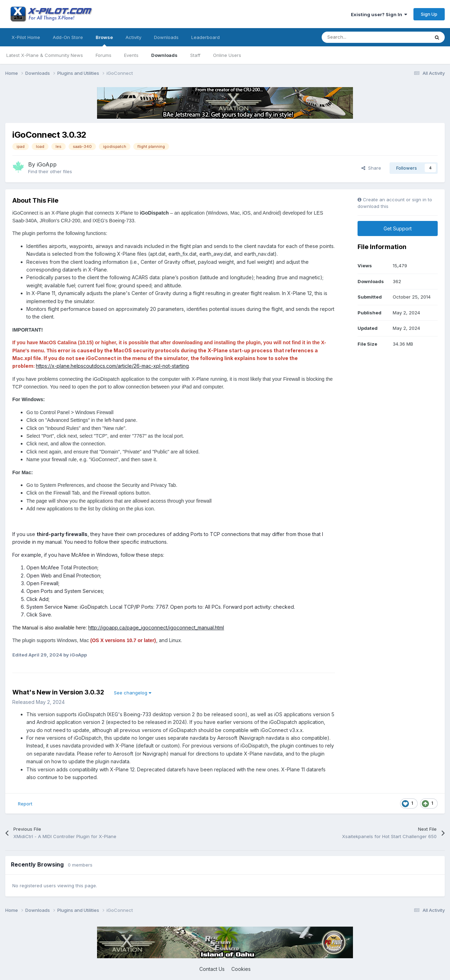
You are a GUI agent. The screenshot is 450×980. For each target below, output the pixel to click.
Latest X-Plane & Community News (45, 55)
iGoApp (47, 164)
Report (25, 804)
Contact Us (212, 969)
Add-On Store (68, 37)
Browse (104, 40)
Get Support (398, 228)
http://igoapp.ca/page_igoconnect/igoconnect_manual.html (156, 628)
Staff (195, 55)
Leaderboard (205, 37)
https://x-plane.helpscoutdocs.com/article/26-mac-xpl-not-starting (112, 366)
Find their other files (50, 171)
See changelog (133, 693)
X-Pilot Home (26, 37)
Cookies (241, 969)
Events (131, 55)
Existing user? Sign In (379, 14)
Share (371, 168)
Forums (104, 55)
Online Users (227, 55)
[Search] (360, 37)
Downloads (164, 55)
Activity (133, 37)
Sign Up (429, 14)
